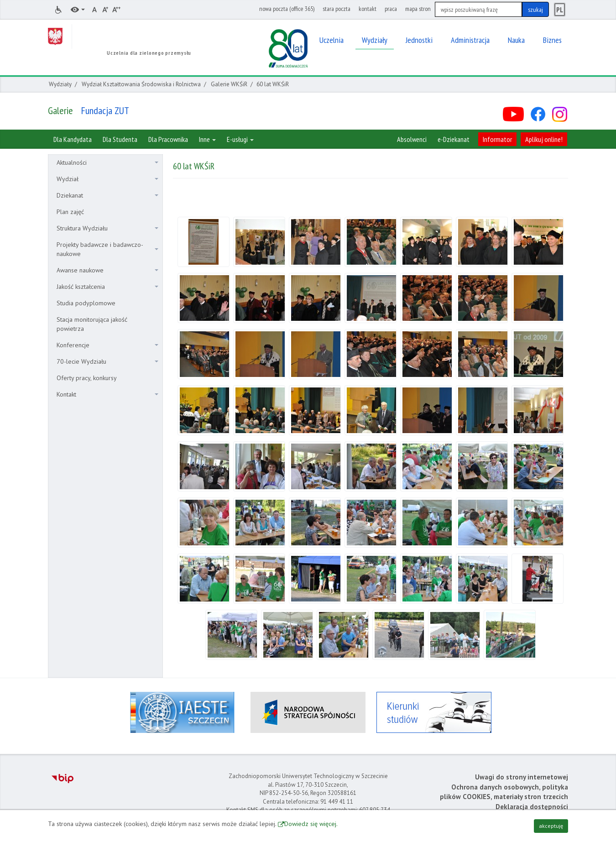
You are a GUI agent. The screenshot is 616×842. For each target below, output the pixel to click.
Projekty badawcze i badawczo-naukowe (107, 249)
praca (391, 9)
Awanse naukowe (107, 270)
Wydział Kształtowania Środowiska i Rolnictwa (141, 84)
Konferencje (107, 345)
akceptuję (551, 826)
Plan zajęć (70, 212)
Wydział (107, 179)
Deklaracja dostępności (532, 807)
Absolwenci (412, 139)
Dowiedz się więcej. (311, 824)
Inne (207, 139)
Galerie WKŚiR (229, 84)
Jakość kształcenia (107, 287)
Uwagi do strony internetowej (522, 777)
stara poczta (337, 9)
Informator (497, 139)
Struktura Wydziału (107, 228)
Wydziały (60, 84)
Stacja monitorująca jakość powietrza (92, 324)
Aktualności (107, 162)
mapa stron (418, 9)
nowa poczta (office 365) (287, 9)
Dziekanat (107, 195)
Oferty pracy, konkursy (87, 378)
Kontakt (107, 394)
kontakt (368, 9)
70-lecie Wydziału (107, 361)
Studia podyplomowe (86, 303)
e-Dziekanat (454, 139)
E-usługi (240, 139)
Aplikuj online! (544, 139)
